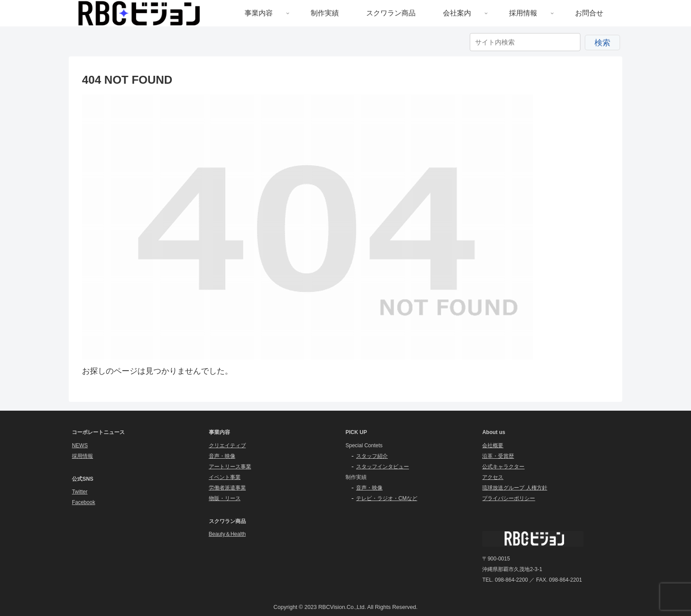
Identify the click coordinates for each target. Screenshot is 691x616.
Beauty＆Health (227, 534)
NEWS (80, 445)
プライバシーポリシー (509, 498)
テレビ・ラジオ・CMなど (387, 498)
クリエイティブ (227, 445)
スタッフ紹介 (372, 456)
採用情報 (82, 456)
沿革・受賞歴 (498, 456)
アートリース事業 (230, 467)
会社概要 (493, 445)
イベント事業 (225, 477)
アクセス (493, 477)
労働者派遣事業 (227, 488)
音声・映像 (222, 456)
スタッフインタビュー (383, 467)
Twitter (80, 492)
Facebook (84, 502)
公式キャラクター (503, 467)
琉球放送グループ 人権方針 (515, 488)
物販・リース (225, 498)
